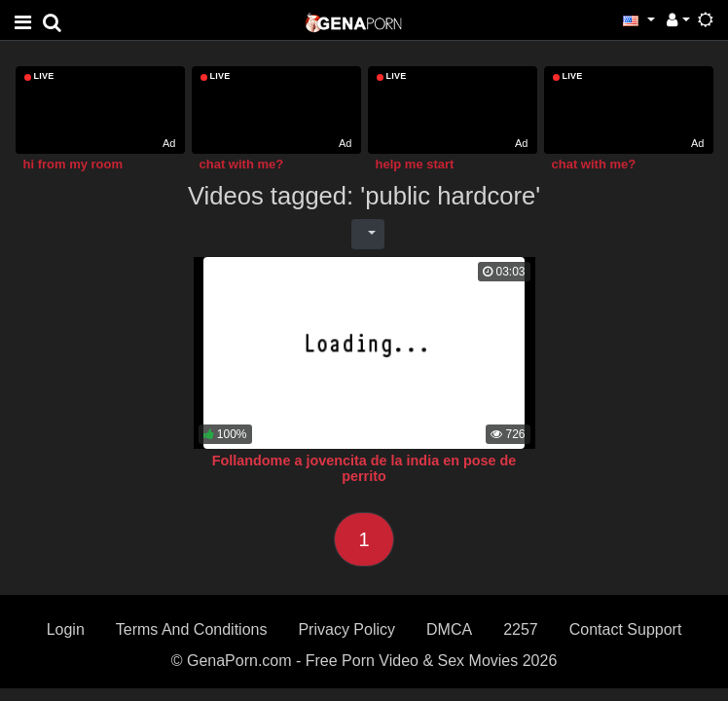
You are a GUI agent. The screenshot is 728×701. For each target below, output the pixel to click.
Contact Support (626, 629)
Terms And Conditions (192, 629)
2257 (521, 629)
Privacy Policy (346, 629)
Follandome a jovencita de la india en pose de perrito (364, 468)
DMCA (449, 629)
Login (66, 629)
